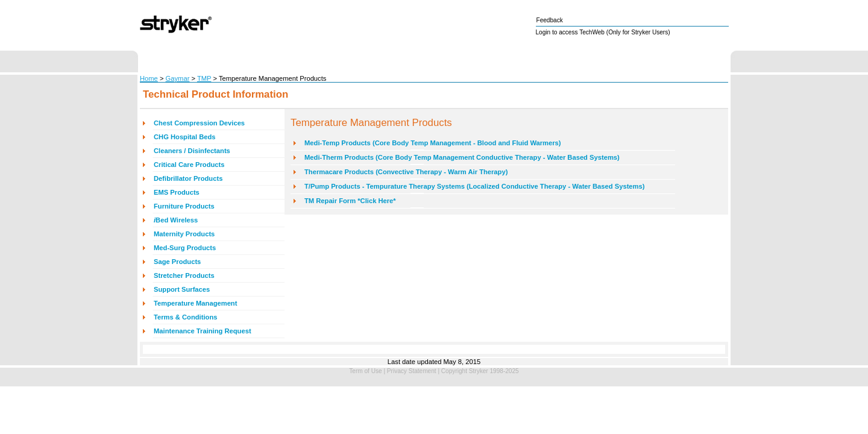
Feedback (550, 20)
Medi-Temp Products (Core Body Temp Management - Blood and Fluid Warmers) (433, 143)
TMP (204, 78)
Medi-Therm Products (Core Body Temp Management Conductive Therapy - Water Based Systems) (462, 157)
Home (149, 78)
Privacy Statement (412, 371)
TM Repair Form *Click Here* (350, 201)
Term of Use (365, 371)
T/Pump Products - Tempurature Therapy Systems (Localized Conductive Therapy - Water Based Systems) (474, 186)
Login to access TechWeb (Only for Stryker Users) (603, 32)
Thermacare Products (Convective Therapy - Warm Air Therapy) (406, 172)
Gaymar (178, 78)
